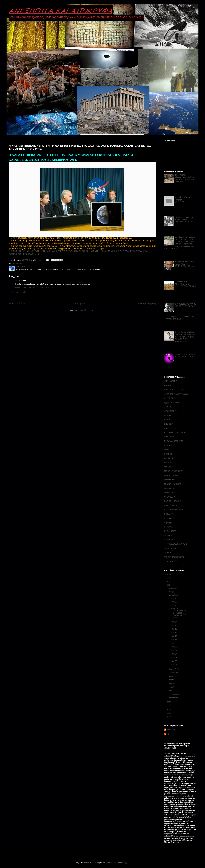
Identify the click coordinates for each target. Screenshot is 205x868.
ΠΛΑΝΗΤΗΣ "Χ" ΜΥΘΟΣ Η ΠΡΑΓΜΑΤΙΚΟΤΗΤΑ (185, 356)
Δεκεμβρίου (174, 588)
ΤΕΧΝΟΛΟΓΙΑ (170, 548)
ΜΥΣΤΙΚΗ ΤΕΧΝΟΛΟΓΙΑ (174, 484)
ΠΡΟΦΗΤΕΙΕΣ (170, 531)
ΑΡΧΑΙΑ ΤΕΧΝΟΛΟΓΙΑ (173, 390)
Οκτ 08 (174, 647)
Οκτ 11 (174, 640)
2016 (169, 578)
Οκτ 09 (174, 643)
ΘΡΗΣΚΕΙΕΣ (169, 458)
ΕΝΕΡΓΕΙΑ (169, 424)
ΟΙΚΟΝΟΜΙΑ (169, 493)
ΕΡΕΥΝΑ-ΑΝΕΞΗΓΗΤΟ (174, 441)
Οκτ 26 (174, 605)
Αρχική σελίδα (81, 303)
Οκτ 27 (174, 602)
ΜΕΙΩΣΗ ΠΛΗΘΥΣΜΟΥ (174, 471)
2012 (169, 706)
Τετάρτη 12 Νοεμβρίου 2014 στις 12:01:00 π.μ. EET (34, 287)
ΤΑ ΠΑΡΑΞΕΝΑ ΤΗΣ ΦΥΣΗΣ (176, 544)
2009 (169, 716)
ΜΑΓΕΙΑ (168, 467)
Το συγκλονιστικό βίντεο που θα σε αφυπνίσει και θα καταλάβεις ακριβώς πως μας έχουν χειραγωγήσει (185, 337)
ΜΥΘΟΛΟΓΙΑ (170, 480)
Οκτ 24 (174, 622)
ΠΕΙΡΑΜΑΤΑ (169, 514)
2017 (169, 574)
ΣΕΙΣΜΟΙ (168, 535)
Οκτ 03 (174, 658)
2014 (169, 585)
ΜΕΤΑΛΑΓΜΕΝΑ (171, 475)
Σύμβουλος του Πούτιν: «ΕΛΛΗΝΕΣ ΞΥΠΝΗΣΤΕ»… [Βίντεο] (185, 264)
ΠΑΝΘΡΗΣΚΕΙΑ (171, 505)
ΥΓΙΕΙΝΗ (168, 553)
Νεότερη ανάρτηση (17, 303)
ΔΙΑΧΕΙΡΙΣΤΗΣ (170, 411)
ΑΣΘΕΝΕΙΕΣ (169, 398)
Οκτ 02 (174, 661)
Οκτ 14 (174, 633)
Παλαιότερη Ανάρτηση (146, 303)
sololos (113, 863)
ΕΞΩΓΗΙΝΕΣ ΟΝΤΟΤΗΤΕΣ (175, 433)
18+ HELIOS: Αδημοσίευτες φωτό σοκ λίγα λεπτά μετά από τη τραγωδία (185, 178)
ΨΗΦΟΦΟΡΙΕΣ (171, 561)
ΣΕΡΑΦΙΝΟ (171, 730)
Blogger (125, 863)
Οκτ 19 (174, 629)
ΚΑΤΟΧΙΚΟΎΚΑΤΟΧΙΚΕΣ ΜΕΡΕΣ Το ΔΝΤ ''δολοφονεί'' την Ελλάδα (185, 219)
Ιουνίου (172, 680)
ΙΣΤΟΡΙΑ (168, 462)
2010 (169, 713)
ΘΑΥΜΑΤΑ (168, 450)
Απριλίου (173, 687)
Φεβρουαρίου (175, 694)
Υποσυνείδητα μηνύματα (174, 557)
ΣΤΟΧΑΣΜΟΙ (170, 540)
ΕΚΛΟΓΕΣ (168, 415)
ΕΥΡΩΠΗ (168, 445)
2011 (169, 709)
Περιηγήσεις (169, 522)
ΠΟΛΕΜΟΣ (169, 527)
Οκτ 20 (174, 625)
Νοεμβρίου (174, 592)
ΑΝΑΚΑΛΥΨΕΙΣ (171, 381)
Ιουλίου (172, 676)
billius (169, 734)
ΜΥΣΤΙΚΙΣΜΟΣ (170, 488)
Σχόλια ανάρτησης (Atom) (87, 310)
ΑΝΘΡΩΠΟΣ (169, 385)
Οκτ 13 (174, 636)
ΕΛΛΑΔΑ (168, 420)
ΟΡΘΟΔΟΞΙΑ (170, 497)
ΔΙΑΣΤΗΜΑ (19, 263)
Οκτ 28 (174, 598)
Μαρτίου (173, 690)
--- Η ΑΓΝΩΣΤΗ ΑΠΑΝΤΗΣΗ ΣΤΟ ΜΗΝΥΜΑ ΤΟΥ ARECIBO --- (186, 285)
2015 (169, 581)
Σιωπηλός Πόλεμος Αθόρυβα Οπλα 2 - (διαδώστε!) (183, 199)
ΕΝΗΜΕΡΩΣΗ (170, 428)
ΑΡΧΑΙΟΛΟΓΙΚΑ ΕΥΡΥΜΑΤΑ (176, 394)
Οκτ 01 (174, 665)
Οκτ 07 (174, 650)
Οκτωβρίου (174, 595)
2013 (169, 702)
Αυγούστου (174, 673)
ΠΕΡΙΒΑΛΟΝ (170, 518)
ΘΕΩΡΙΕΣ (168, 454)
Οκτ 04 (174, 654)
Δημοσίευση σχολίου (20, 292)
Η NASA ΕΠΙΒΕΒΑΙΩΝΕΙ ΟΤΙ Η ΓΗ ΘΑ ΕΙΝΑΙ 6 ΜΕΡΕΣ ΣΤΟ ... (179, 613)
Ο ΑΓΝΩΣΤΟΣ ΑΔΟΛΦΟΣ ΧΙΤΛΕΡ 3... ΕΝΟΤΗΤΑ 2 (186, 305)
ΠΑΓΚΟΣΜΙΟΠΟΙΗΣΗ (173, 501)
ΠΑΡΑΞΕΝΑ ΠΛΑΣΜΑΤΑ (174, 510)
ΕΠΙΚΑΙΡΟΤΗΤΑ (171, 437)
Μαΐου (172, 683)
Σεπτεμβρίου (175, 669)
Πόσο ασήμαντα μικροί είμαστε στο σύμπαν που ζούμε (180, 318)
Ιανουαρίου (174, 698)
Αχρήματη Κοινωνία (172, 402)
